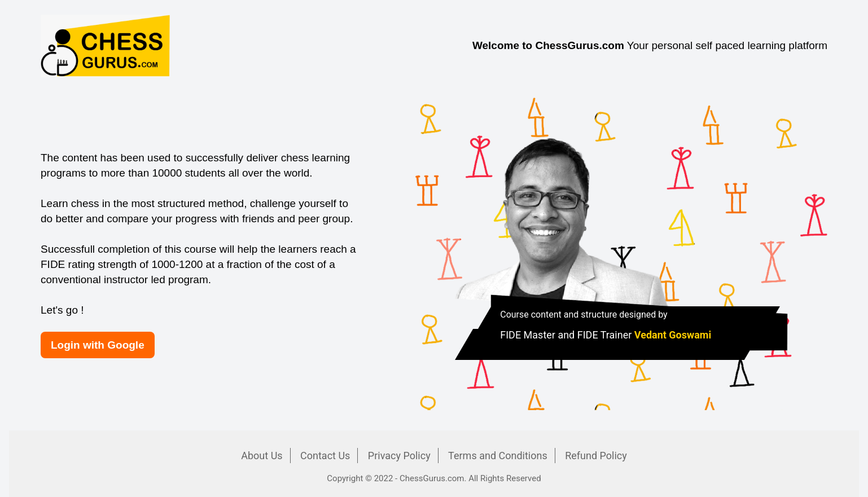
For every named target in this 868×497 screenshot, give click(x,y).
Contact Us (325, 456)
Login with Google (98, 345)
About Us (262, 456)
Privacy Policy (399, 456)
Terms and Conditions (498, 456)
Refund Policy (596, 456)
